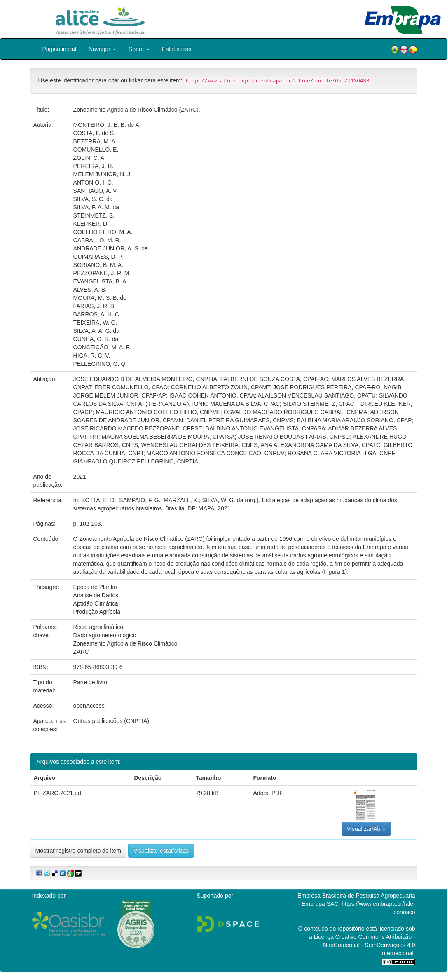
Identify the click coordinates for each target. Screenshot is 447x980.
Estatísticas (177, 49)
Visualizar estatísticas (161, 851)
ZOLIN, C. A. (90, 158)
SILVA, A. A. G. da (96, 331)
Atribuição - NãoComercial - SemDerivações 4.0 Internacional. (369, 945)
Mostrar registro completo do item (78, 851)
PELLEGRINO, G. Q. (100, 364)
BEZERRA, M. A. (95, 141)
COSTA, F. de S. (94, 133)
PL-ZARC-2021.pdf (58, 793)
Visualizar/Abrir (366, 829)
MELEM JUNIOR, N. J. (103, 174)
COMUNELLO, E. (96, 150)
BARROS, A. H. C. (97, 314)
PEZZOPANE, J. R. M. (102, 273)
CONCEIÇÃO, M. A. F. (102, 347)
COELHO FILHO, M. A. (103, 232)
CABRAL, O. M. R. (97, 240)
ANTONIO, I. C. (93, 182)
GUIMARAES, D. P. (98, 257)
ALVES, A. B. (90, 290)
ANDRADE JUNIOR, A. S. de (111, 248)
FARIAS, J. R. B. (95, 306)
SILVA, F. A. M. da (96, 207)
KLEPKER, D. (91, 224)
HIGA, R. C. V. (92, 356)
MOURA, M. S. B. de (100, 298)
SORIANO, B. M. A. (98, 265)
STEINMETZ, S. (94, 215)
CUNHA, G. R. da (96, 339)
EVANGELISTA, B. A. (101, 281)
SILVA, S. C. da (93, 199)
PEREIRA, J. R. (94, 166)
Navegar (102, 49)
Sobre (139, 49)
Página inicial (60, 49)
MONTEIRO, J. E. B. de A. (107, 125)
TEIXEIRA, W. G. (95, 323)
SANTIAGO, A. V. (96, 191)
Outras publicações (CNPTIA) (111, 721)
